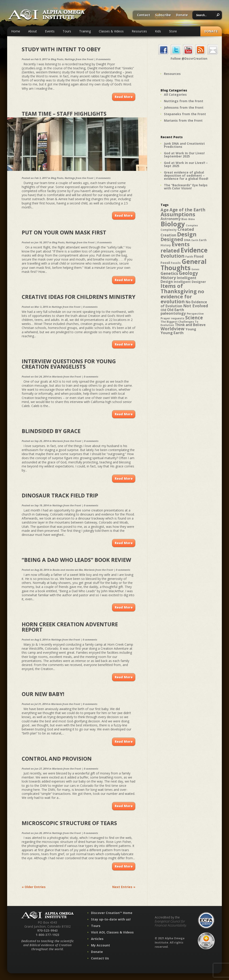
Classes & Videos (111, 31)
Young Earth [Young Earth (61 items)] (172, 333)
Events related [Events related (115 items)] (175, 247)
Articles (97, 939)
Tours (67, 31)
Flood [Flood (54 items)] (199, 256)
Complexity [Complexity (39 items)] (169, 230)
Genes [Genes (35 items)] (195, 269)
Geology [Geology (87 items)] (188, 273)
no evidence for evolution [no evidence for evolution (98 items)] (182, 296)
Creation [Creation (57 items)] (168, 235)
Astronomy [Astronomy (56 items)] (171, 219)
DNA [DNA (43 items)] (187, 240)
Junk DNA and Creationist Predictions (184, 145)
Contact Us (100, 958)
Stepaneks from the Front (185, 114)
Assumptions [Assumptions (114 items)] (178, 214)
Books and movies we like (68, 570)
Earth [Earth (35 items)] (195, 240)
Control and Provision (57, 758)
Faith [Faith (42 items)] (189, 257)
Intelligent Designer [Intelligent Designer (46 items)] (190, 282)
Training (85, 31)
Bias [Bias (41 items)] (184, 219)
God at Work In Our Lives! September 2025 (184, 155)
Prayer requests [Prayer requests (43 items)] (172, 318)
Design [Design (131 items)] (187, 234)
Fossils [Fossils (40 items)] (176, 263)
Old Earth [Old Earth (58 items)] (176, 310)
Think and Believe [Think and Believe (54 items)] (190, 325)
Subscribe (163, 15)
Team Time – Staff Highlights (64, 113)
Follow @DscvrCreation (189, 59)
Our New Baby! (43, 694)
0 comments (103, 59)
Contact (144, 15)
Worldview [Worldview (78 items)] (173, 329)
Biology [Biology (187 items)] (173, 224)
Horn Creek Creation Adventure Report (70, 627)
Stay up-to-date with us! (111, 919)
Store (173, 31)
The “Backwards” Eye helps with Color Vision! (186, 187)
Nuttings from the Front (79, 59)
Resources (139, 31)
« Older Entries (34, 887)
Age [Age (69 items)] (165, 210)
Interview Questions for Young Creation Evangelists (69, 364)
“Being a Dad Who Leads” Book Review (76, 560)
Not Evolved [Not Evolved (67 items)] (196, 306)
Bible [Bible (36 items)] (192, 219)
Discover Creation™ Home (112, 913)
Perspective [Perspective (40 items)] (195, 314)
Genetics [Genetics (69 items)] (169, 273)
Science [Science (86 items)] (194, 318)
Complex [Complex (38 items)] (192, 225)
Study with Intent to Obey (61, 49)
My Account (101, 945)
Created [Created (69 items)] (186, 229)
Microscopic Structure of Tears (69, 823)
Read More (124, 97)
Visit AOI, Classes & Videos (112, 932)
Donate (182, 15)
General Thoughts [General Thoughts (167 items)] (184, 265)
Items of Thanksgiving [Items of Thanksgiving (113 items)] (179, 288)
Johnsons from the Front (184, 107)
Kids (158, 31)
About (33, 31)
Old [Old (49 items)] (163, 310)
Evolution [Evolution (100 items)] (173, 256)
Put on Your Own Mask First (64, 232)
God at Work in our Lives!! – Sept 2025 (186, 164)
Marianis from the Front (67, 377)
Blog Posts (57, 59)
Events (50, 31)
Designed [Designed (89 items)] (172, 239)
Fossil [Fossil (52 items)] (165, 263)
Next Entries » (124, 887)
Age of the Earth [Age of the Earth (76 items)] (187, 210)
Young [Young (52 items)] (191, 329)
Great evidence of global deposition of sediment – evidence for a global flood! (186, 175)
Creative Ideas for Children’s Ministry (78, 297)
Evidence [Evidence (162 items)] (194, 250)
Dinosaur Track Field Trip (60, 495)
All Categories (175, 94)
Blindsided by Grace (51, 431)
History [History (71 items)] (168, 277)
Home (16, 31)
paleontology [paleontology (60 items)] (173, 313)
